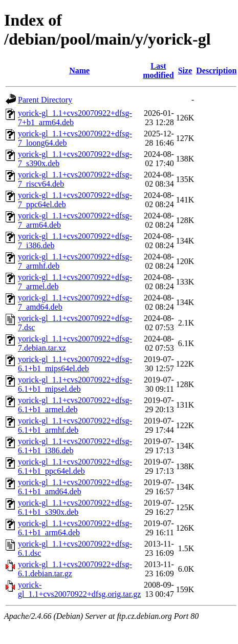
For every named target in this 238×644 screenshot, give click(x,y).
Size (185, 71)
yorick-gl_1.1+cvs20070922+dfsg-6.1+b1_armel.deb (75, 405)
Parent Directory (45, 100)
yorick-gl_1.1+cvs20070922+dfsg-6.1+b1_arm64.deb (75, 528)
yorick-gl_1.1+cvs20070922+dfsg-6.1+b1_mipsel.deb (75, 384)
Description (216, 71)
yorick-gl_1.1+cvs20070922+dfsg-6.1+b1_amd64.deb (75, 487)
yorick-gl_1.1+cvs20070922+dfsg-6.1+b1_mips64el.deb (75, 364)
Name (79, 71)
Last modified (158, 71)
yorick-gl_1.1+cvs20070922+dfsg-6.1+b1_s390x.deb (75, 507)
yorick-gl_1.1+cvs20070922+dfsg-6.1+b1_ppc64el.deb (75, 466)
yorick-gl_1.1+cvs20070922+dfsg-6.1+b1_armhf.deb (75, 425)
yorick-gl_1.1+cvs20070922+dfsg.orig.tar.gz (79, 589)
